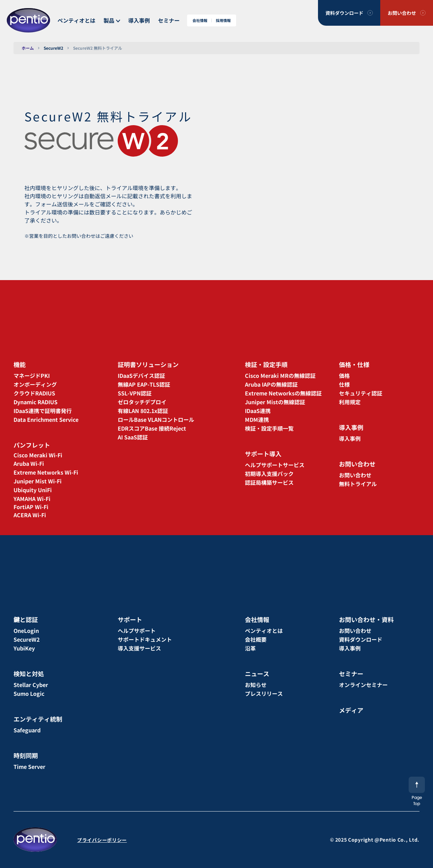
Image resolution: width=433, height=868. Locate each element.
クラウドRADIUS (34, 393)
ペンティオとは (76, 20)
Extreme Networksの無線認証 (283, 393)
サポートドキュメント (145, 639)
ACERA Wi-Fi (30, 515)
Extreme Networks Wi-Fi (46, 472)
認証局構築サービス (269, 482)
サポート (130, 619)
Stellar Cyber (31, 685)
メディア (351, 710)
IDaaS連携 (258, 411)
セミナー (169, 20)
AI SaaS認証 (133, 437)
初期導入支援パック (269, 474)
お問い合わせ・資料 (366, 619)
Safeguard (27, 730)
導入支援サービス (139, 648)
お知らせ (256, 685)
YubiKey (24, 648)
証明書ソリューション (148, 364)
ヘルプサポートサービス (275, 465)
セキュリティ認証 (361, 393)
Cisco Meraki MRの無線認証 (280, 375)
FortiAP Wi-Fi (31, 507)
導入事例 (139, 20)
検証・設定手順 (266, 364)
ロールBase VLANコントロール (156, 419)
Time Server (29, 767)
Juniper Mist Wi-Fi (38, 481)
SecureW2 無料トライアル (98, 48)
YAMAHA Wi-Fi (32, 499)
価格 (344, 375)
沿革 (250, 648)
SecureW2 (53, 48)
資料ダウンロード (344, 13)
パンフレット (32, 445)
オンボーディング (35, 384)
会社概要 (256, 639)
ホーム (28, 48)
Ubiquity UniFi (33, 490)
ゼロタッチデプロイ (142, 402)
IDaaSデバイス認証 (141, 375)
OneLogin (26, 631)
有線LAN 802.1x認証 (143, 411)
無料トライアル (358, 484)
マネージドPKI (32, 375)
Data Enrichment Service (46, 419)
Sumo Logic (29, 693)
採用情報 (223, 20)
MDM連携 (257, 419)
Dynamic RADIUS (36, 402)
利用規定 (350, 402)
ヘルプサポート (137, 631)
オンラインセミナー (363, 685)
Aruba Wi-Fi (29, 463)
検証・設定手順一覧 (269, 428)
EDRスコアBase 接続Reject (152, 428)
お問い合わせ (402, 13)
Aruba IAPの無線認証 (271, 384)
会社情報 (200, 20)
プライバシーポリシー (102, 840)
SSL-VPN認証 (135, 393)
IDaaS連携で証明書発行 (43, 411)
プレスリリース (264, 693)
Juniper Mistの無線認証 (275, 402)
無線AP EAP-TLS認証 (144, 384)
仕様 (344, 384)
